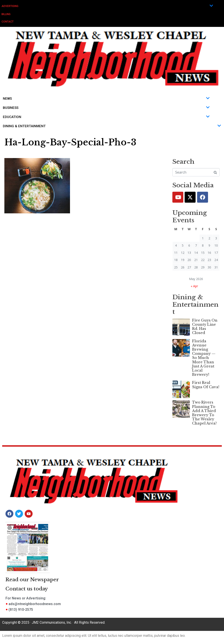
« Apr (194, 286)
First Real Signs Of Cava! (206, 385)
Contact (8, 22)
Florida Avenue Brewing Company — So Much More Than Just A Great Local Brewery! (204, 358)
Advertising (107, 6)
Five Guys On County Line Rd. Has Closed (205, 327)
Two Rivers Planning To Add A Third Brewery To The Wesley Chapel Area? (204, 413)
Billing (6, 14)
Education (106, 117)
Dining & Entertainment (112, 126)
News (106, 99)
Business (106, 108)
